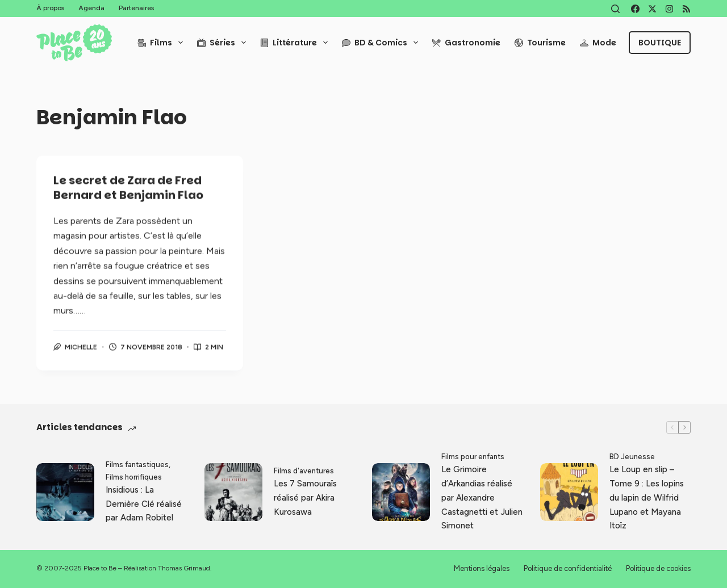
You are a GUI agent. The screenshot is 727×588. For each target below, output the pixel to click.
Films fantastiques (137, 465)
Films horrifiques (134, 477)
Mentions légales (482, 568)
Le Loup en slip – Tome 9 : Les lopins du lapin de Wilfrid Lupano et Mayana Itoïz (647, 497)
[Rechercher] (615, 9)
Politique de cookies (658, 568)
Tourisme (540, 43)
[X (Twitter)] (652, 9)
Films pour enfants (473, 457)
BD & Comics (382, 43)
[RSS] (686, 9)
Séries (224, 43)
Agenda (91, 8)
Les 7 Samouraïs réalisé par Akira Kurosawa (305, 498)
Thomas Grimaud (184, 568)
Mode (598, 43)
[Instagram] (669, 9)
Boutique (660, 43)
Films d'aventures (304, 471)
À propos (50, 8)
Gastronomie (466, 43)
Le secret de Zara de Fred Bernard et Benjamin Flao (128, 188)
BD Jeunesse (632, 457)
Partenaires (136, 8)
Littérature (296, 43)
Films (162, 43)
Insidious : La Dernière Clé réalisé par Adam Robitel (144, 504)
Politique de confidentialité (568, 568)
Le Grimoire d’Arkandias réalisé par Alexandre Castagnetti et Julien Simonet (482, 497)
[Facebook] (635, 9)
